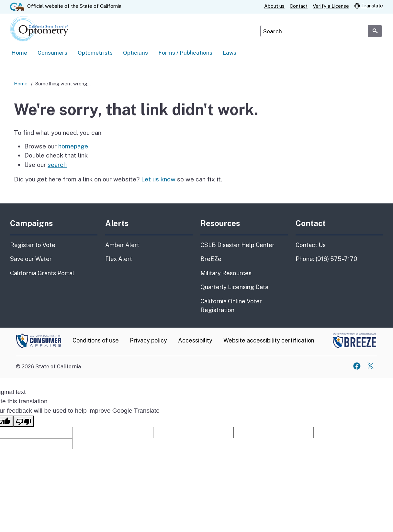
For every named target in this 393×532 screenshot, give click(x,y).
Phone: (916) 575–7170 (326, 259)
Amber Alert (122, 245)
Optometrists (95, 53)
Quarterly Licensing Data (234, 287)
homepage (73, 147)
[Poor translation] (24, 422)
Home (19, 53)
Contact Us (311, 245)
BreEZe (211, 259)
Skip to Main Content (197, 0)
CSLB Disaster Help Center (237, 245)
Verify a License (331, 6)
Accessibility (195, 341)
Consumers (52, 53)
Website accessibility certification (269, 341)
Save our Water (31, 259)
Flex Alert (119, 259)
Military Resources (226, 273)
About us (274, 6)
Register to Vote (33, 245)
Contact (299, 6)
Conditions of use (96, 341)
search (57, 165)
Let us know (158, 179)
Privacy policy (148, 341)
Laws (230, 53)
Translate (369, 5)
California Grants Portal (42, 273)
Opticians (135, 53)
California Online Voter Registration (231, 306)
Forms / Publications (185, 53)
